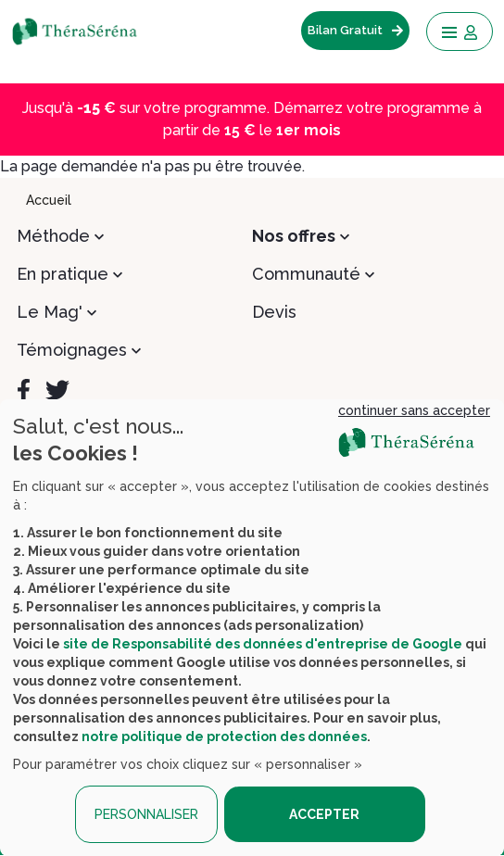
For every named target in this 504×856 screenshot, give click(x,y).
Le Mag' (50, 312)
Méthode (53, 236)
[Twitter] (57, 390)
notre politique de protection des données (224, 736)
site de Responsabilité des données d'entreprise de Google (263, 644)
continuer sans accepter (414, 410)
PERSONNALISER (146, 814)
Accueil (49, 200)
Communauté (306, 274)
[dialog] (252, 628)
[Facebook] (24, 390)
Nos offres (294, 236)
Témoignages (72, 350)
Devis (274, 312)
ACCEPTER (324, 814)
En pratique (63, 274)
